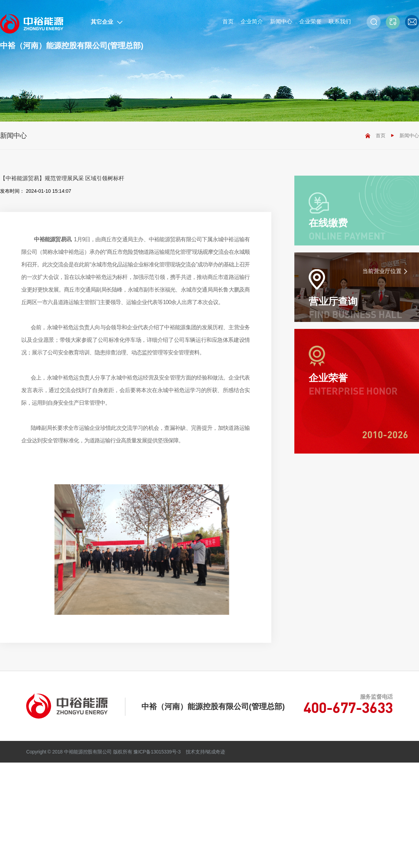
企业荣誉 (310, 21)
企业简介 (252, 21)
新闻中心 (281, 21)
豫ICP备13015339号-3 (157, 752)
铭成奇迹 (216, 752)
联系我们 (340, 21)
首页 (228, 21)
